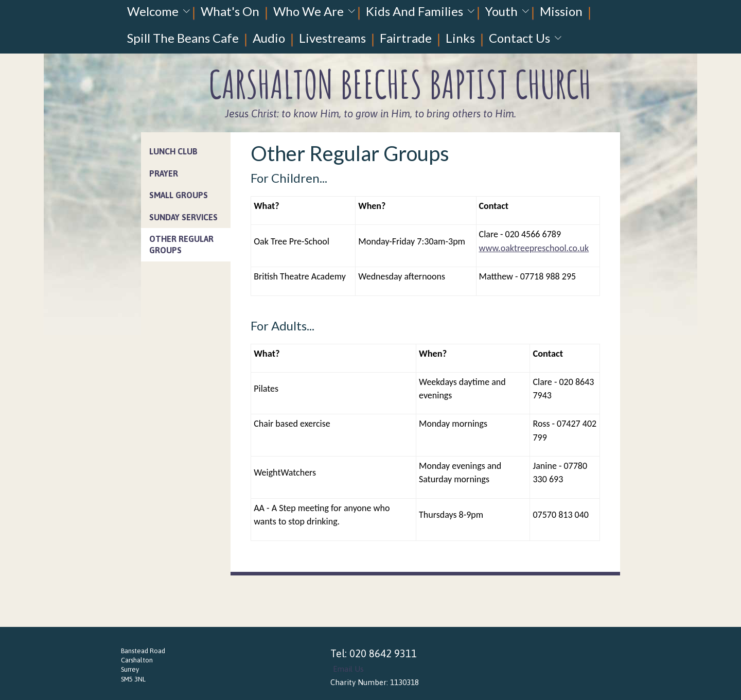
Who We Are (308, 11)
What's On (230, 11)
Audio (269, 38)
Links (460, 38)
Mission (561, 11)
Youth (501, 11)
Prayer (164, 173)
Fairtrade (406, 38)
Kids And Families (414, 11)
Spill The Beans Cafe (183, 38)
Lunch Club (173, 151)
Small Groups (179, 195)
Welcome (153, 11)
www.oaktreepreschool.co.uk (534, 248)
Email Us (348, 669)
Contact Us (519, 38)
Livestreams (332, 38)
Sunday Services (183, 217)
